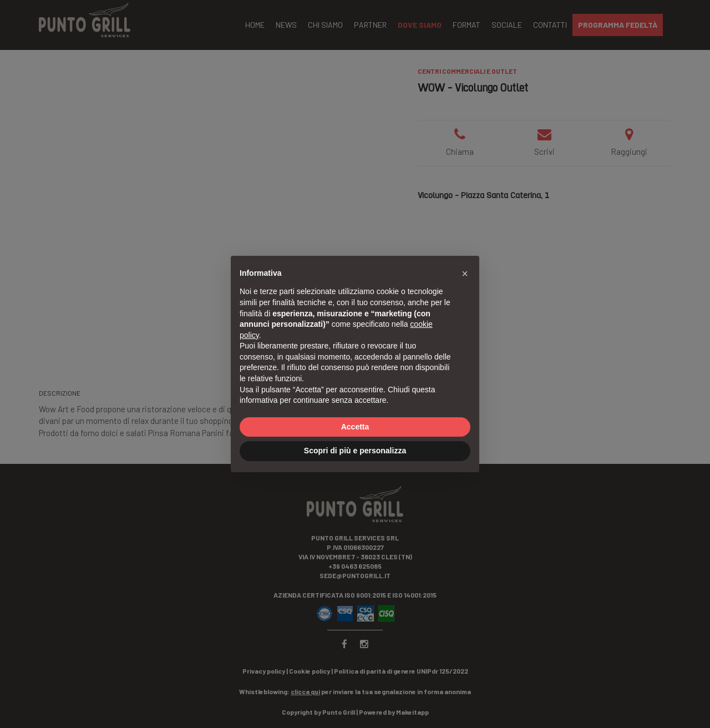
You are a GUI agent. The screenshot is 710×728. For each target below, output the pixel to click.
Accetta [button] (355, 427)
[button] (465, 274)
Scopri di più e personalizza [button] (355, 451)
